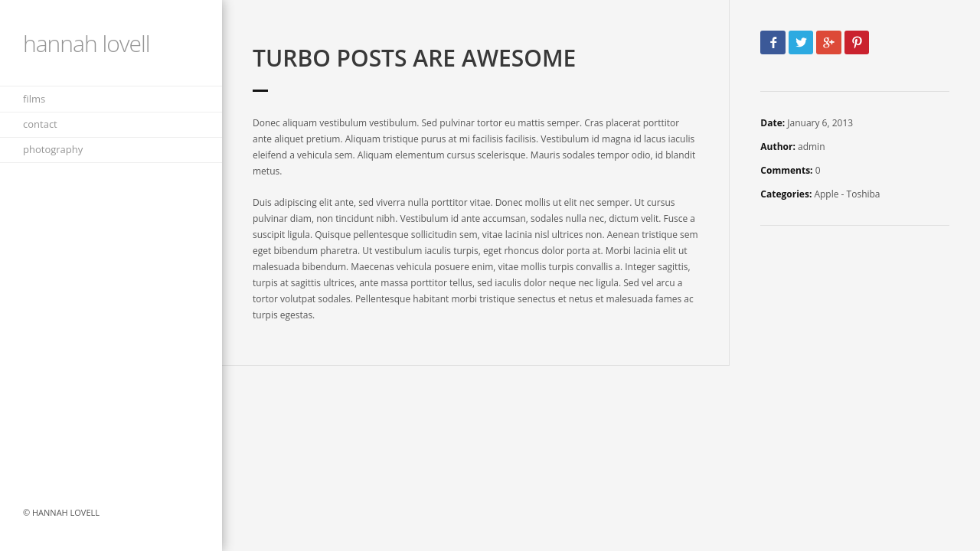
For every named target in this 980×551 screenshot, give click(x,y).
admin (812, 147)
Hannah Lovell (87, 43)
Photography (53, 149)
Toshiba (864, 194)
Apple (826, 194)
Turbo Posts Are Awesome (414, 58)
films (34, 99)
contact (40, 124)
